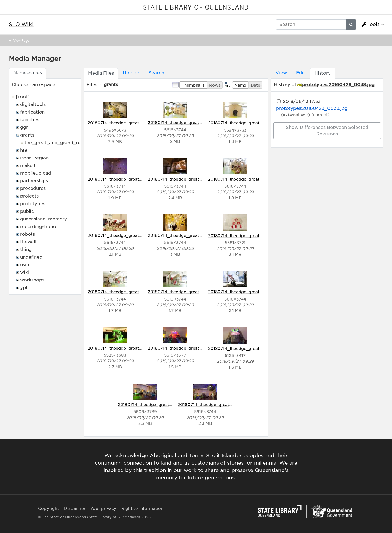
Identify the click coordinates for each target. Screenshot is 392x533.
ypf (24, 288)
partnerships (34, 181)
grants (27, 135)
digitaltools (33, 105)
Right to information (143, 508)
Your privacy (103, 508)
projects (29, 196)
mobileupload (36, 173)
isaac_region (34, 158)
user (25, 265)
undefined (31, 257)
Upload (131, 73)
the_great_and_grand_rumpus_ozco (65, 143)
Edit (301, 73)
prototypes (33, 204)
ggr (24, 127)
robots (27, 234)
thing (26, 249)
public (27, 211)
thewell (28, 242)
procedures (33, 188)
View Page (21, 40)
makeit (28, 166)
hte (24, 150)
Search (156, 73)
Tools (370, 25)
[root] (23, 97)
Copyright (49, 508)
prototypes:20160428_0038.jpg (338, 85)
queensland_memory (44, 219)
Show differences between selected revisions (327, 131)
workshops (32, 280)
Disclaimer (75, 508)
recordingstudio (38, 227)
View (281, 73)
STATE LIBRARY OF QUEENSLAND (196, 8)
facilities (30, 120)
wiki (25, 272)
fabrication (32, 112)
